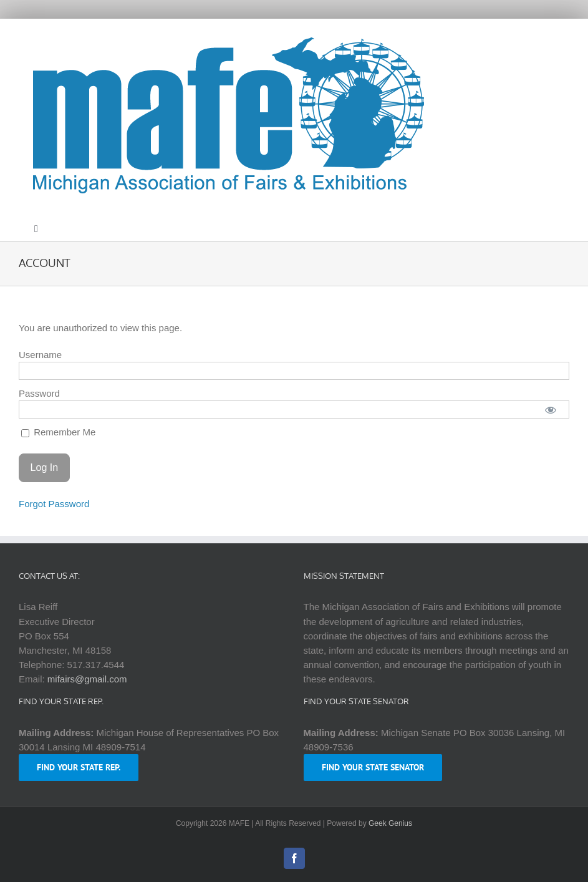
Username (40, 355)
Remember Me (58, 432)
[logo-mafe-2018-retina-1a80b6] (227, 35)
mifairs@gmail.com (87, 679)
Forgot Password (54, 504)
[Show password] (551, 409)
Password (39, 393)
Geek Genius (390, 823)
